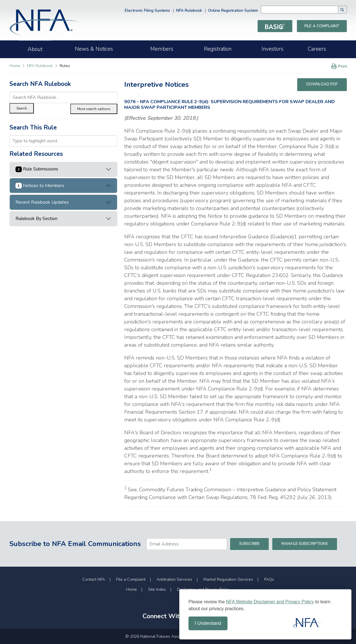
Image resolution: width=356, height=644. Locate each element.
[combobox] (308, 10)
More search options (94, 109)
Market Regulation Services (228, 579)
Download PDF (322, 84)
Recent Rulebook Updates (42, 202)
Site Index (157, 589)
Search (22, 108)
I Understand (208, 623)
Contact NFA (94, 579)
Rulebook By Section (36, 219)
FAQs (269, 579)
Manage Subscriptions (305, 544)
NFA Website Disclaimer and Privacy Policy (270, 602)
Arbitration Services (174, 579)
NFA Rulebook (189, 10)
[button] (343, 10)
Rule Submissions (37, 169)
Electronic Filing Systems (147, 10)
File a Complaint (322, 26)
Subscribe (249, 544)
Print (338, 66)
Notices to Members (40, 186)
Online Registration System (233, 10)
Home (15, 66)
